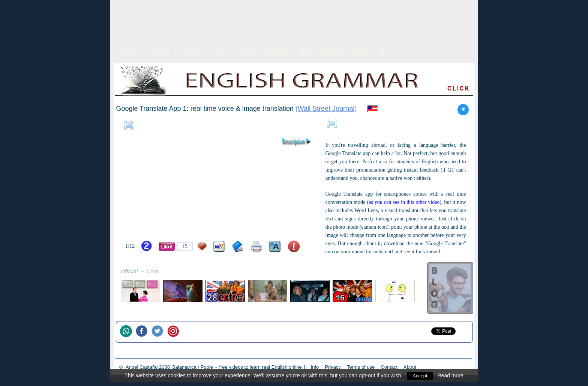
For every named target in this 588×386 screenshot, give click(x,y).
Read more (451, 375)
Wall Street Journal (326, 109)
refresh (166, 272)
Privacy (333, 367)
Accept (420, 375)
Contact (389, 367)
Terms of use (361, 367)
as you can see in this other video (404, 202)
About (410, 367)
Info (315, 367)
